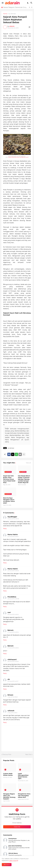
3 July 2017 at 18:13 (12, 713)
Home (5, 14)
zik (9, 679)
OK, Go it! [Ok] (7, 865)
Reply (5, 529)
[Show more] (24, 454)
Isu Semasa (12, 14)
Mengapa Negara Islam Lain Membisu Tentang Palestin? (9, 796)
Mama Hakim (13, 535)
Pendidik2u (12, 597)
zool (9, 612)
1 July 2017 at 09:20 (13, 697)
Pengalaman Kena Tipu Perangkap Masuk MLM (24, 795)
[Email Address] (17, 823)
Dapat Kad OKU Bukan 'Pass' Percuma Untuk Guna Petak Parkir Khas (9, 479)
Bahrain (11, 630)
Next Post (28, 754)
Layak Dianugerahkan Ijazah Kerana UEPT (23, 776)
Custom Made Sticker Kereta (8, 774)
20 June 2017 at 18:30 (13, 571)
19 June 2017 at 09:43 (13, 519)
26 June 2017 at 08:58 (13, 599)
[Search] (32, 3)
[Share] (29, 27)
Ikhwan (10, 695)
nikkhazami (12, 660)
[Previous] (29, 7)
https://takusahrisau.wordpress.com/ (18, 157)
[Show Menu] (2, 3)
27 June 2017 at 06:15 (13, 648)
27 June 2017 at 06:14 (13, 632)
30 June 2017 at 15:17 (13, 681)
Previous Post (7, 754)
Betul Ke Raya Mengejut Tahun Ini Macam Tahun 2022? (9, 500)
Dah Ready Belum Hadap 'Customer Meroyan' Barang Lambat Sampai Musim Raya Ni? (24, 479)
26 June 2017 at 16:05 (13, 614)
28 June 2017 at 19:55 (13, 661)
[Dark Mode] (28, 3)
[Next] (32, 7)
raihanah (11, 711)
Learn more (13, 861)
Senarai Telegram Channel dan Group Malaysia (15, 7)
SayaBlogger (12, 517)
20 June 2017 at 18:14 (13, 536)
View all (28, 463)
